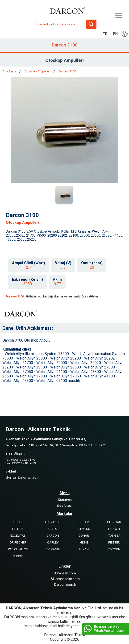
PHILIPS (18, 529)
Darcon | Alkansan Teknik (65, 635)
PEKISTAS (114, 522)
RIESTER (114, 542)
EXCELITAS (18, 536)
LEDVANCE (53, 522)
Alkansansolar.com (65, 579)
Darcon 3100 (67, 71)
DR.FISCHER (18, 542)
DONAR (84, 536)
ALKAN (84, 549)
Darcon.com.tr (65, 585)
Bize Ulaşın (65, 506)
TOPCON (114, 549)
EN (115, 34)
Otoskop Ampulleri (38, 71)
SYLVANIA (53, 549)
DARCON (53, 536)
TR (105, 34)
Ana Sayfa (10, 71)
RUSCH (18, 556)
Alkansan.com (65, 573)
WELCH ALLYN (18, 549)
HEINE (84, 542)
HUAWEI (114, 529)
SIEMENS (84, 529)
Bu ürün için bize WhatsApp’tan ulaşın (104, 629)
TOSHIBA (114, 536)
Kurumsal (65, 500)
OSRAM (84, 522)
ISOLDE (18, 522)
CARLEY (53, 542)
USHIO (53, 529)
